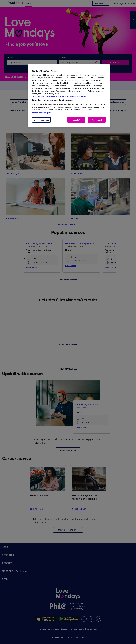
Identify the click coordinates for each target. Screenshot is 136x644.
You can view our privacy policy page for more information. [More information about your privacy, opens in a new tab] (60, 96)
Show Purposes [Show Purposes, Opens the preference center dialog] (41, 120)
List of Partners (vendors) (44, 113)
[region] (69, 96)
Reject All (76, 120)
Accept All (97, 120)
